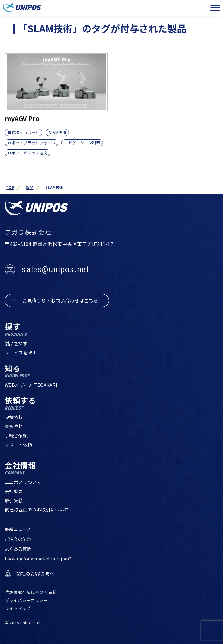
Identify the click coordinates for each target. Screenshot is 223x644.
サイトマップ (18, 608)
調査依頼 (14, 426)
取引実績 (14, 500)
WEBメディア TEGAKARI (31, 385)
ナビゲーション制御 (82, 143)
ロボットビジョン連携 (28, 153)
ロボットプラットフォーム (31, 143)
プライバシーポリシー (26, 600)
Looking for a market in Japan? (38, 559)
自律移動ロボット (24, 132)
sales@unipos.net (56, 269)
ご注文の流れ (18, 539)
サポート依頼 (19, 445)
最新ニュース (18, 529)
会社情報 (20, 468)
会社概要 (14, 491)
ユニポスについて (23, 482)
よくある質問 (18, 549)
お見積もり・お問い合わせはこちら (60, 300)
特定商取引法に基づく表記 (31, 592)
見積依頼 (14, 417)
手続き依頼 (16, 435)
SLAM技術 (57, 132)
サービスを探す (21, 353)
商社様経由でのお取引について (37, 510)
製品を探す (16, 343)
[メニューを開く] (215, 8)
